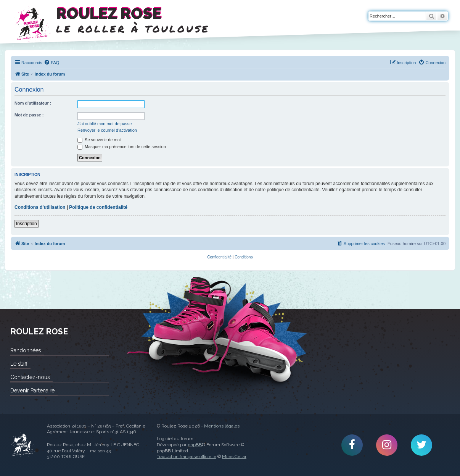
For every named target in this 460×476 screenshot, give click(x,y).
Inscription (27, 224)
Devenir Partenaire (32, 390)
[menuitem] (51, 63)
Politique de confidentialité (98, 207)
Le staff (19, 364)
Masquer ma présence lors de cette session (122, 147)
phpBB (195, 445)
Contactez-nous (30, 377)
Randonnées (26, 350)
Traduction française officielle (187, 457)
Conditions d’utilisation (40, 207)
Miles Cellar (234, 457)
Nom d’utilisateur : (33, 103)
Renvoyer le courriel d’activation (107, 130)
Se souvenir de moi (99, 140)
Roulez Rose (23, 445)
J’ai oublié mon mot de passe (105, 124)
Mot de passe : (29, 115)
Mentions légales (222, 426)
